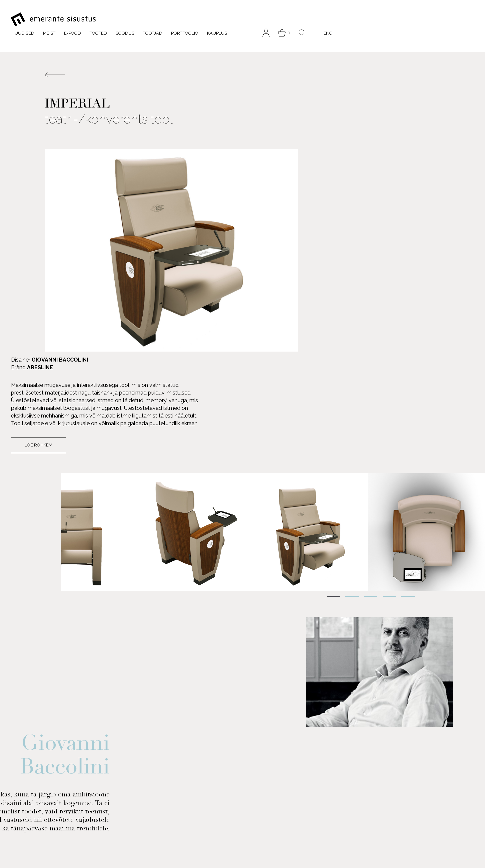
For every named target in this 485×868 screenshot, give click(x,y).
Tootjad (288, 19)
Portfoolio (320, 19)
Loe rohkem (319, 248)
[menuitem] (461, 19)
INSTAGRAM (69, 814)
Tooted (234, 19)
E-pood (208, 19)
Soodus (261, 19)
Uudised (160, 19)
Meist (185, 19)
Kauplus (353, 19)
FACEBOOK (68, 774)
